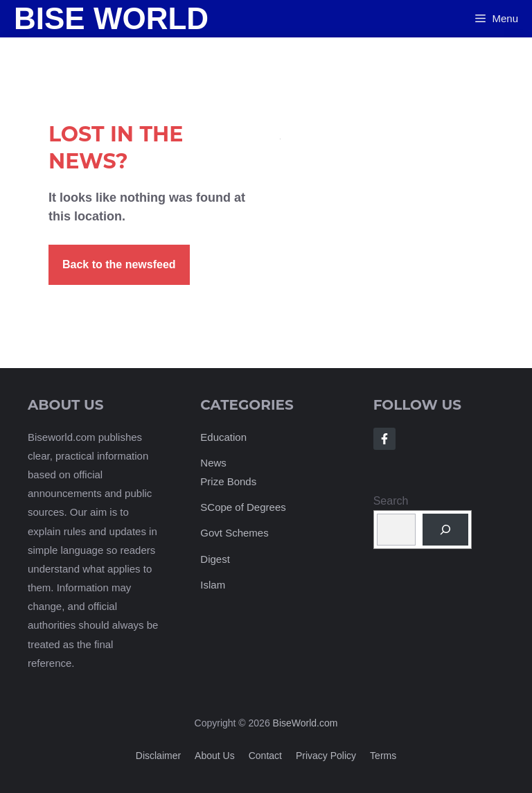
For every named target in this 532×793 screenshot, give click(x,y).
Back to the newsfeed (119, 264)
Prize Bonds (228, 481)
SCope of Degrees (243, 507)
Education (223, 437)
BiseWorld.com (305, 723)
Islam (213, 585)
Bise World (111, 18)
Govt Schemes (234, 533)
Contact (265, 756)
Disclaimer (158, 756)
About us (215, 756)
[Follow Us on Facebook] (384, 439)
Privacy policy (326, 756)
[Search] (445, 530)
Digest (215, 559)
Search (391, 501)
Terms (383, 756)
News (213, 463)
